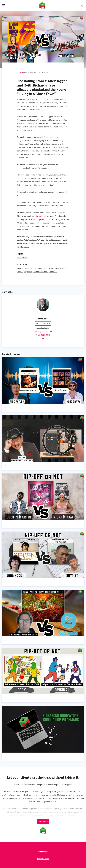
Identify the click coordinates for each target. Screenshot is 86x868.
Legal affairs (22, 258)
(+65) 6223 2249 (43, 335)
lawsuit (39, 216)
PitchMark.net (33, 243)
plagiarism (28, 272)
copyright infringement (59, 268)
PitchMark (53, 272)
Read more (43, 821)
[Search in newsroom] (83, 5)
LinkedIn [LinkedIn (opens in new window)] (43, 338)
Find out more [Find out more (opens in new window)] (43, 859)
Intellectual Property (32, 268)
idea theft (44, 272)
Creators (36, 272)
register (46, 243)
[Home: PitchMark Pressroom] (42, 5)
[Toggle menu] (4, 5)
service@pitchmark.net (43, 332)
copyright (45, 268)
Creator (20, 272)
